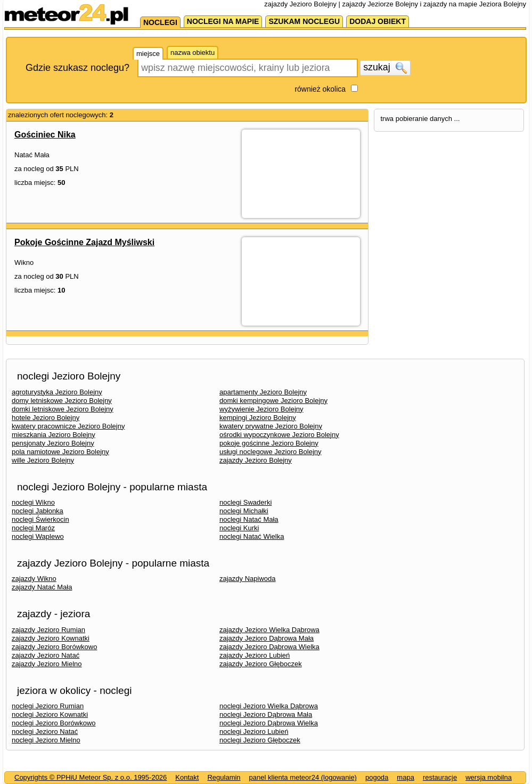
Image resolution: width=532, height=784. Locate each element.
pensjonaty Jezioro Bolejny (53, 443)
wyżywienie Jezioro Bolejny (261, 409)
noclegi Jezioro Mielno (46, 740)
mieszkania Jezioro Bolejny (54, 435)
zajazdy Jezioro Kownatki (51, 638)
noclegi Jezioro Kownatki (50, 714)
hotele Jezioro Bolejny (46, 418)
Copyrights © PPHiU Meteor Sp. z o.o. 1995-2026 (91, 777)
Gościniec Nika (45, 135)
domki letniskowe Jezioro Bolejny (63, 409)
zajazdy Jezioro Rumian (48, 630)
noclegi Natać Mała (249, 519)
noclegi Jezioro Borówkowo (54, 723)
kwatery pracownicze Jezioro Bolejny (68, 426)
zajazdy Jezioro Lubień (255, 655)
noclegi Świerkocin (40, 519)
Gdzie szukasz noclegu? (77, 68)
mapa (406, 777)
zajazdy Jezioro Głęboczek (261, 664)
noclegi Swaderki (245, 502)
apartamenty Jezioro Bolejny (263, 392)
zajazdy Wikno (34, 579)
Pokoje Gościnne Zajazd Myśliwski (84, 242)
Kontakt (187, 777)
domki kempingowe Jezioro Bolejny (273, 401)
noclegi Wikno (33, 502)
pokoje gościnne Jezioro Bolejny (269, 443)
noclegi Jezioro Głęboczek (260, 740)
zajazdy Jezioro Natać (46, 655)
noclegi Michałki (244, 511)
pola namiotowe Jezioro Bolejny (60, 452)
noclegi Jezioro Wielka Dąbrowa (269, 706)
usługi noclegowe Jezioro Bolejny (271, 452)
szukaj (385, 68)
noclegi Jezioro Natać (45, 732)
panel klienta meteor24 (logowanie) (303, 777)
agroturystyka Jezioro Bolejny (57, 392)
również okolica (320, 89)
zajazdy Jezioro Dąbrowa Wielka (269, 647)
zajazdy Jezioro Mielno (47, 664)
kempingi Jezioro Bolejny (258, 418)
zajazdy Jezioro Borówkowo (54, 647)
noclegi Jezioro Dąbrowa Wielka (269, 723)
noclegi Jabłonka (38, 511)
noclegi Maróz (33, 528)
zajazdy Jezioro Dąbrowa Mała (267, 638)
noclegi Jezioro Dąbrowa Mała (266, 714)
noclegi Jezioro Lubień (254, 732)
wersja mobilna (489, 777)
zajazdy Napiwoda (248, 579)
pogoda (377, 777)
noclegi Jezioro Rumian (48, 706)
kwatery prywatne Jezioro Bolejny (271, 426)
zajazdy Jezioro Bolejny (256, 460)
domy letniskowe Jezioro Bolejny (62, 401)
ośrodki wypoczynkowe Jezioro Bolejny (279, 435)
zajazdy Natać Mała (42, 587)
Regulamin (224, 777)
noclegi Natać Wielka (252, 536)
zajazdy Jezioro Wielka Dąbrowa (269, 630)
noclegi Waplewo (38, 536)
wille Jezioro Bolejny (43, 460)
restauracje (440, 777)
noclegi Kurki (239, 528)
